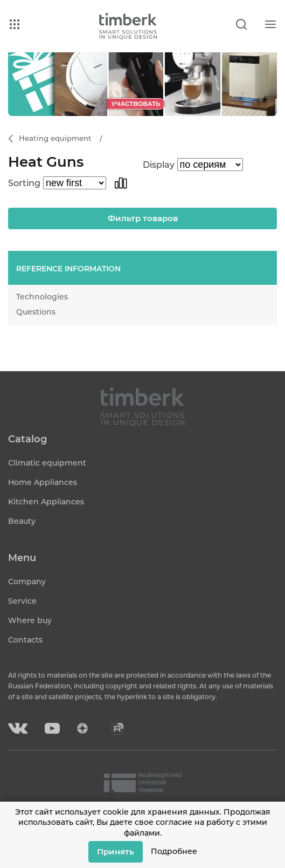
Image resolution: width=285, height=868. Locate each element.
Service (22, 601)
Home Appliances (43, 482)
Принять (116, 852)
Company (27, 582)
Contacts (25, 640)
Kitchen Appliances (46, 502)
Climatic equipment (47, 463)
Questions (36, 312)
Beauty (22, 521)
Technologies (42, 297)
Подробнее (174, 851)
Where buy (30, 620)
